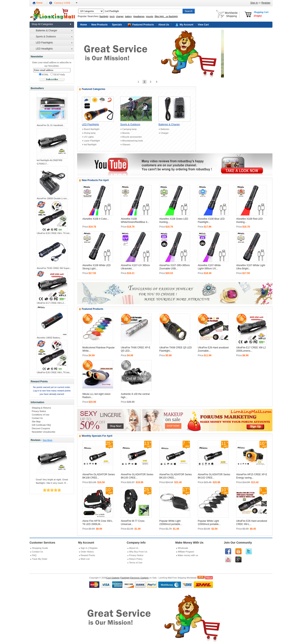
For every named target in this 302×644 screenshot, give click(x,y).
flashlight (104, 16)
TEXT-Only (58, 75)
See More (48, 440)
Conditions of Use (41, 415)
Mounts (126, 133)
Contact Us (37, 418)
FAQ (34, 555)
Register (266, 3)
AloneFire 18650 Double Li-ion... (53, 198)
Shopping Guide (40, 548)
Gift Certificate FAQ (41, 425)
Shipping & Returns (41, 408)
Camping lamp (129, 129)
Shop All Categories (42, 24)
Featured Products (143, 25)
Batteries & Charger (54, 31)
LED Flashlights (54, 43)
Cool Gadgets (113, 578)
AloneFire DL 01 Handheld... (51, 125)
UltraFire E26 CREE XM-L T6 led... (54, 233)
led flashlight (90, 144)
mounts (150, 16)
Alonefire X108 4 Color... (96, 219)
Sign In (254, 3)
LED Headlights (54, 49)
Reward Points (88, 555)
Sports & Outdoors (54, 37)
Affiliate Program (186, 552)
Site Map (36, 422)
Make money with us (188, 555)
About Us (164, 25)
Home (39, 3)
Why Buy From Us (138, 552)
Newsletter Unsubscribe (44, 432)
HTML (44, 75)
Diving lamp (90, 133)
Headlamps (139, 16)
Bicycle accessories (132, 137)
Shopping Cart (261, 14)
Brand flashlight (92, 129)
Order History (87, 552)
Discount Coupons (41, 428)
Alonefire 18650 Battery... (49, 338)
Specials (117, 25)
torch (112, 16)
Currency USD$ (62, 3)
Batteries (165, 129)
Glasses (126, 144)
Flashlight (125, 578)
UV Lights (89, 137)
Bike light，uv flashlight (166, 16)
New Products (99, 25)
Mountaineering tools (133, 141)
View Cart (203, 25)
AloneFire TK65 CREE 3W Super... (54, 268)
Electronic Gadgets (139, 578)
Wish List (85, 559)
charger (120, 16)
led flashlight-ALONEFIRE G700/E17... (49, 162)
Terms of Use (136, 563)
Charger (165, 133)
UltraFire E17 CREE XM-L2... (51, 303)
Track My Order (40, 559)
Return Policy (136, 559)
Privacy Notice (39, 411)
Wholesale (183, 548)
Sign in (84, 548)
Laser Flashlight (92, 141)
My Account (186, 25)
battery (129, 16)
